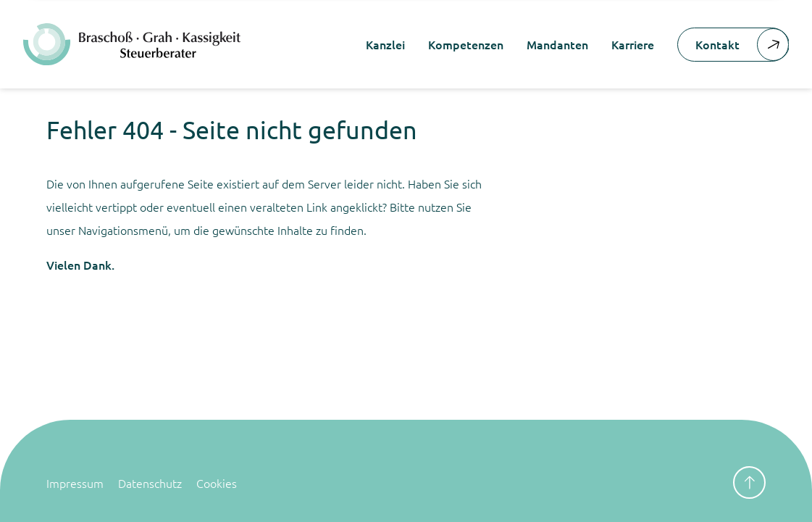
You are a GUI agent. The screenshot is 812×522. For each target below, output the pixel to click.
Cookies (217, 483)
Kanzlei (385, 44)
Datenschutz (150, 483)
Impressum (75, 483)
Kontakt (742, 45)
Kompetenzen (466, 44)
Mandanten (557, 44)
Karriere (633, 44)
